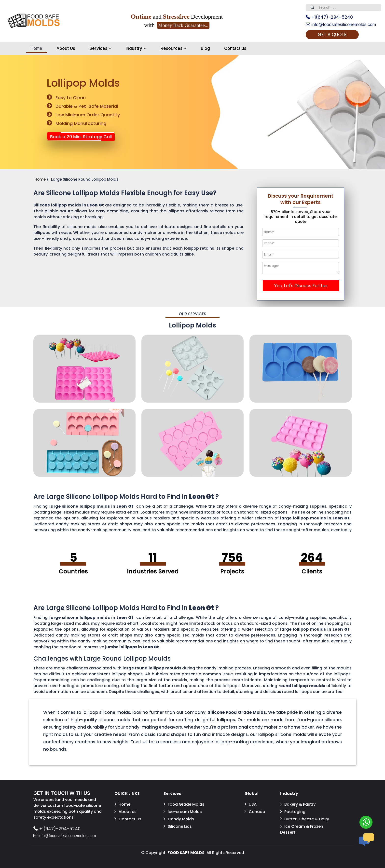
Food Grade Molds (184, 804)
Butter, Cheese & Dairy (305, 819)
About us (125, 812)
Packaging (293, 812)
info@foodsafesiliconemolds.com (341, 25)
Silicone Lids (178, 826)
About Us (66, 48)
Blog (205, 48)
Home (36, 48)
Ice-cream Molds (183, 812)
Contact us (235, 48)
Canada (255, 812)
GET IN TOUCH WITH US (62, 793)
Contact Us (128, 819)
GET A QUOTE (332, 34)
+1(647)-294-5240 (329, 17)
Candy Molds (179, 819)
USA (251, 804)
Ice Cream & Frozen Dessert (302, 829)
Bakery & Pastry (298, 804)
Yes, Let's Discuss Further (301, 286)
